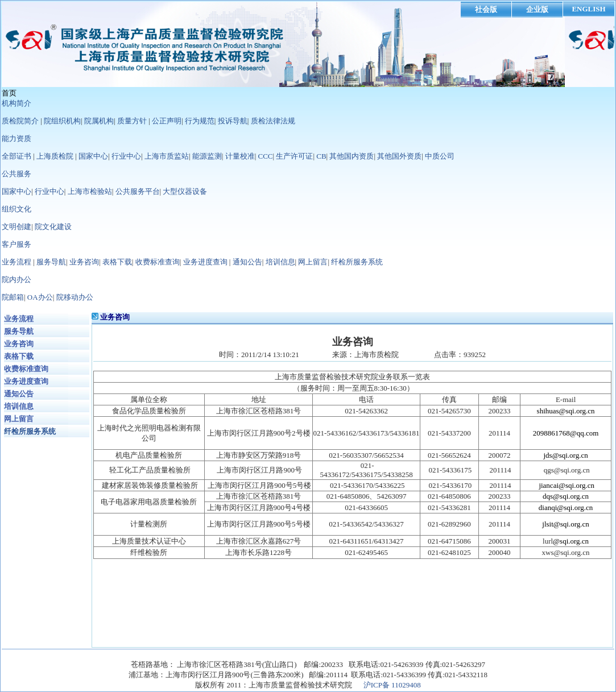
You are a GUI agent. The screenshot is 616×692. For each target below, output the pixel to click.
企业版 (537, 9)
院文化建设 (53, 227)
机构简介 (16, 103)
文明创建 (16, 227)
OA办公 (40, 297)
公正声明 (167, 121)
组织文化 (16, 209)
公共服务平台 (138, 191)
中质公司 (440, 156)
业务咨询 (84, 262)
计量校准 (240, 156)
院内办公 (16, 279)
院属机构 (99, 121)
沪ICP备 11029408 (392, 685)
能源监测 (207, 156)
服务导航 (51, 262)
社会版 (486, 9)
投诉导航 (233, 121)
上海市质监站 (167, 156)
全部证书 (16, 156)
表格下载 (117, 262)
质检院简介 (20, 121)
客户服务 (16, 244)
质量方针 (132, 121)
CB (321, 156)
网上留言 (313, 262)
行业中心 (126, 156)
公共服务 (16, 174)
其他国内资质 (352, 156)
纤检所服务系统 (357, 262)
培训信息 (280, 262)
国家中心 (93, 156)
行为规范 (200, 121)
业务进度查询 (205, 262)
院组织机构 (62, 121)
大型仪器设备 (185, 191)
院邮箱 (13, 297)
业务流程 (16, 262)
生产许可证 (294, 156)
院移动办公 (75, 297)
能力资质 (16, 138)
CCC (266, 156)
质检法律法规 (273, 121)
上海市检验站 (90, 191)
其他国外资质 (399, 156)
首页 (9, 93)
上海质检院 (55, 156)
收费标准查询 (158, 262)
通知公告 (247, 262)
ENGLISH (588, 9)
